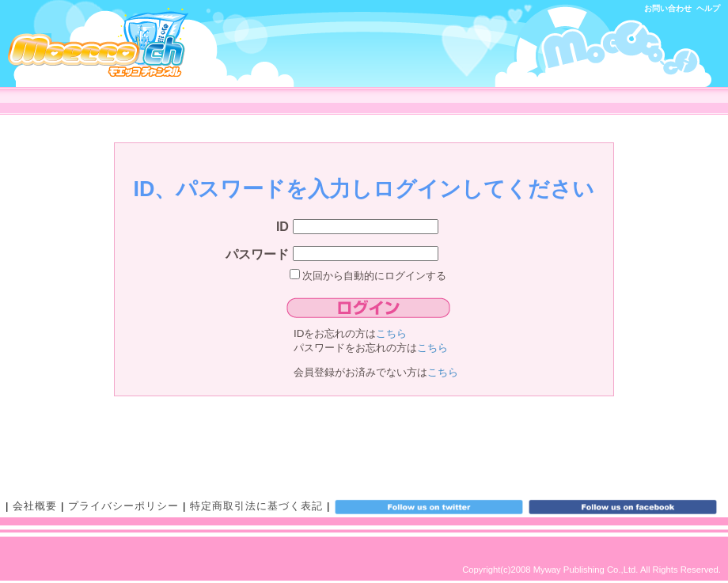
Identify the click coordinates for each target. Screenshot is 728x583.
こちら (391, 333)
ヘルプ (708, 8)
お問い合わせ (668, 8)
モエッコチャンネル (98, 42)
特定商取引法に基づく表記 (256, 506)
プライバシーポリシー (123, 506)
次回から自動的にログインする (368, 276)
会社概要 (35, 506)
